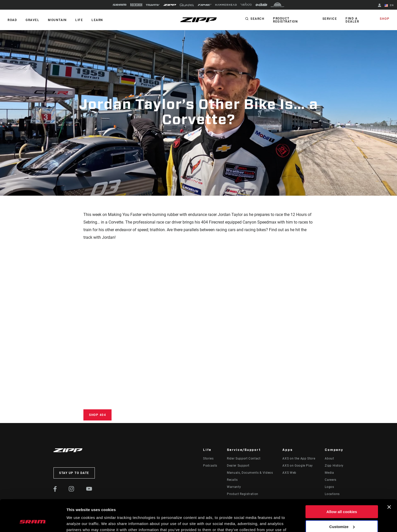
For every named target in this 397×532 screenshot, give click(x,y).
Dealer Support (238, 466)
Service (330, 19)
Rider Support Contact (244, 458)
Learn (97, 20)
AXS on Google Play (298, 466)
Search (257, 19)
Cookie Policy (123, 508)
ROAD (12, 20)
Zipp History (334, 466)
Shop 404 (97, 415)
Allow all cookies (342, 484)
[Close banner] (389, 479)
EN (389, 6)
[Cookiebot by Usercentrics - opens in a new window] (33, 522)
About (329, 458)
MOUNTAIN (57, 20)
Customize (342, 499)
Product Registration (285, 20)
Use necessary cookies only (342, 514)
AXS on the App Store (299, 458)
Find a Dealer (352, 20)
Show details (78, 522)
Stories (208, 458)
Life (79, 20)
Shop (385, 19)
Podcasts (210, 466)
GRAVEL (32, 20)
